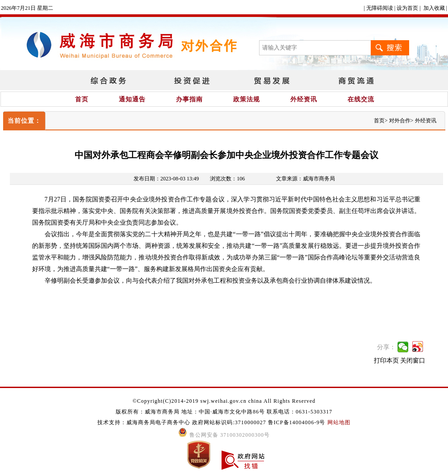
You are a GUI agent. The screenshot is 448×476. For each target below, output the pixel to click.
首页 (82, 99)
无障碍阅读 (380, 8)
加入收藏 (434, 8)
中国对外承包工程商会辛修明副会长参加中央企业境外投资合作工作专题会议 (226, 155)
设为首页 (407, 8)
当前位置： (24, 121)
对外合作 (400, 121)
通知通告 (132, 99)
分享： (386, 347)
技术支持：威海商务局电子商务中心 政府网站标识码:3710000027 (182, 422)
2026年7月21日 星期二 (27, 8)
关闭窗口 (413, 361)
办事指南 (189, 99)
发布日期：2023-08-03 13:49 (166, 179)
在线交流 (361, 99)
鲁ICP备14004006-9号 (297, 422)
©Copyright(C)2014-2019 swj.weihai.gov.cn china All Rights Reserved (224, 401)
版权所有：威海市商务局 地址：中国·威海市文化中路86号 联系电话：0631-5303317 (224, 412)
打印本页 (386, 361)
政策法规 (247, 99)
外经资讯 (304, 99)
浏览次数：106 (227, 179)
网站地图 (339, 422)
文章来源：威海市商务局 (306, 179)
